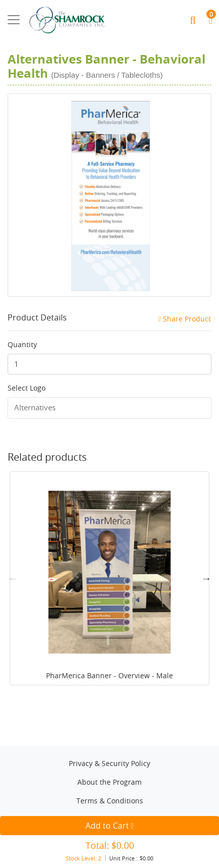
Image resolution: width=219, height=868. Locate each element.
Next (206, 578)
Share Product (185, 319)
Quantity (22, 344)
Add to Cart (69, 826)
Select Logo (27, 388)
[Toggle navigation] (14, 20)
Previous (13, 578)
